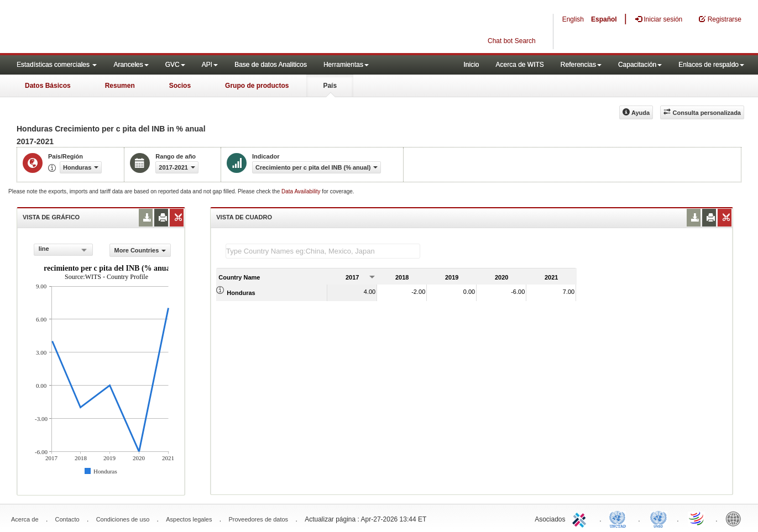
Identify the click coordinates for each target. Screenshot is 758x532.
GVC (175, 65)
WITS (111, 28)
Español (604, 19)
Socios (180, 86)
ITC (581, 518)
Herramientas (346, 65)
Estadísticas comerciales (57, 65)
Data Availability (302, 191)
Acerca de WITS (519, 65)
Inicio (471, 65)
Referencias (581, 65)
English (573, 19)
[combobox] (63, 250)
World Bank (736, 518)
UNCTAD (620, 518)
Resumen (120, 86)
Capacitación (640, 65)
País (330, 86)
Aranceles (131, 65)
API (210, 65)
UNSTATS (658, 518)
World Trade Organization (697, 518)
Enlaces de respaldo (711, 65)
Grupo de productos (257, 86)
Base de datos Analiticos (271, 65)
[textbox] (323, 251)
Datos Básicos (48, 86)
